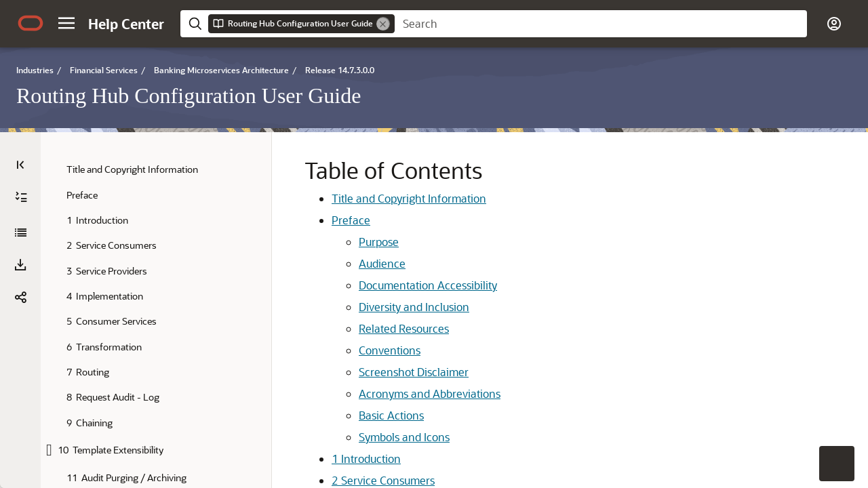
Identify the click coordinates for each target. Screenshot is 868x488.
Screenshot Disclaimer (368, 372)
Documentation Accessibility (382, 285)
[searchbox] (601, 24)
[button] (66, 23)
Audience (337, 263)
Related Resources (358, 328)
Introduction (321, 459)
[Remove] (383, 24)
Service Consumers (338, 480)
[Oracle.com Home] (31, 23)
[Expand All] (21, 197)
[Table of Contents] (20, 165)
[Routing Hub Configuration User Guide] (20, 232)
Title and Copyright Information (363, 198)
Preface (305, 220)
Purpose (333, 242)
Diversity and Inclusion (369, 307)
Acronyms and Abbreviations (384, 393)
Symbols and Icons (359, 437)
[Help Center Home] (126, 24)
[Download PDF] (20, 265)
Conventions (344, 350)
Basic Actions (346, 415)
